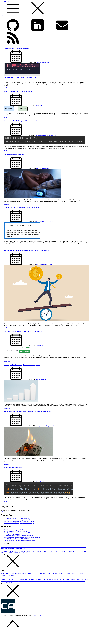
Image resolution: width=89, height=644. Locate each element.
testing (51, 62)
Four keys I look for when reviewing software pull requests (23, 331)
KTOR (51, 579)
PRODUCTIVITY (23, 548)
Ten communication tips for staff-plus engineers (16, 519)
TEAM (27, 574)
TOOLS (25, 553)
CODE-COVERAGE (33, 578)
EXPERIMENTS (70, 547)
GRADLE (47, 574)
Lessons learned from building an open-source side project (19, 523)
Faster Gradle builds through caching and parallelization (22, 121)
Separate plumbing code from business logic (18, 91)
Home (2, 15)
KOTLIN (22, 574)
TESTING (16, 547)
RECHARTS (67, 581)
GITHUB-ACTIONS (12, 579)
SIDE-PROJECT (76, 581)
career (38, 379)
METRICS (57, 579)
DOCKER (74, 578)
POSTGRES (44, 581)
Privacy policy (37, 616)
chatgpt (52, 222)
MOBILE (32, 547)
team (48, 168)
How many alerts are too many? (14, 154)
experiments (46, 222)
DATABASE (11, 575)
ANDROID (22, 547)
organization (46, 264)
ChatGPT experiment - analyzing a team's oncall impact (22, 207)
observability (53, 426)
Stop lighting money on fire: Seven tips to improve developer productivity (28, 412)
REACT (56, 547)
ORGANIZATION (13, 548)
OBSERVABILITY (41, 547)
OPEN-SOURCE (72, 551)
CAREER (50, 547)
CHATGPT (17, 578)
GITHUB (40, 574)
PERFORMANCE (35, 581)
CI (27, 547)
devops (45, 168)
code (37, 482)
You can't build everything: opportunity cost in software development (26, 250)
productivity (46, 62)
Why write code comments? (13, 467)
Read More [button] (4, 512)
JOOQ (41, 579)
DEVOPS (61, 547)
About (2, 18)
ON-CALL (78, 547)
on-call (52, 168)
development (39, 62)
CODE (25, 578)
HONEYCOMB (29, 579)
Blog (2, 17)
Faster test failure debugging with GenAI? (18, 48)
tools (55, 135)
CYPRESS (4, 575)
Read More (7, 88)
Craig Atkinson (44, 8)
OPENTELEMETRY (13, 581)
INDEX (37, 579)
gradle (45, 135)
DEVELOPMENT (6, 547)
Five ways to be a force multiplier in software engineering (22, 365)
